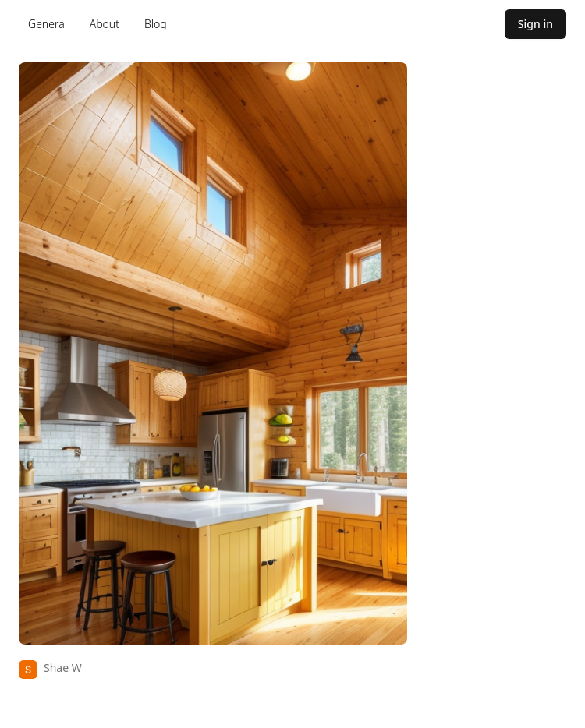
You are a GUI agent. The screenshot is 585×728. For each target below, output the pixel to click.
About (105, 24)
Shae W (63, 668)
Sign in (535, 24)
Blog (156, 24)
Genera (46, 24)
